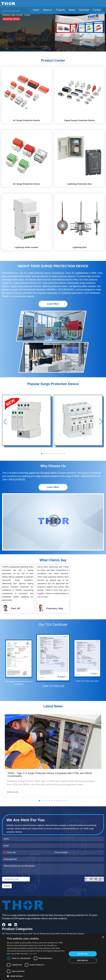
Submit (7, 886)
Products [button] (60, 10)
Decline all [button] (83, 960)
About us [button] (48, 10)
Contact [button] (97, 10)
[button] (36, 976)
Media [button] (72, 10)
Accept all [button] (83, 954)
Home (36, 10)
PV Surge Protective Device (71, 934)
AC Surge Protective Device (16, 934)
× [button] (103, 937)
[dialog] (53, 957)
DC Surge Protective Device (43, 934)
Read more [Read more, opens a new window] (33, 954)
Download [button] (84, 10)
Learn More (53, 304)
